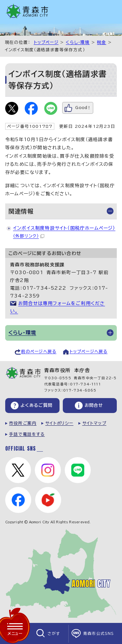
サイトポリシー (59, 423)
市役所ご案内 (23, 423)
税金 (102, 42)
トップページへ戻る (89, 352)
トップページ (46, 42)
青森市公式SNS (99, 633)
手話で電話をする (27, 434)
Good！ (83, 108)
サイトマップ (94, 423)
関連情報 (21, 211)
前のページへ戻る (39, 352)
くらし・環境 (78, 42)
